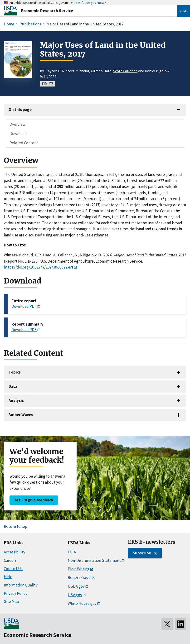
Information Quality (21, 585)
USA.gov (75, 595)
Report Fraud (79, 577)
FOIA (72, 552)
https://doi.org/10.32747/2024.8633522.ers (39, 267)
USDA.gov (76, 586)
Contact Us (13, 569)
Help (8, 577)
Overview (17, 124)
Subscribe (142, 553)
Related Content (24, 143)
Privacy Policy (16, 593)
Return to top (16, 526)
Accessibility (15, 552)
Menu (183, 11)
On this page (20, 110)
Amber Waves (21, 415)
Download (18, 134)
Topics (15, 372)
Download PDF (24, 306)
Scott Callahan (125, 71)
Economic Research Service (47, 11)
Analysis (16, 400)
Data (13, 386)
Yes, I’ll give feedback (34, 500)
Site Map (11, 601)
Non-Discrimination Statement (94, 560)
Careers (10, 560)
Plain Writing (79, 569)
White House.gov (82, 603)
